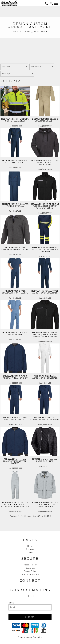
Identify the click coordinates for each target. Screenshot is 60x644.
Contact (30, 553)
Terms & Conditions (30, 574)
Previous (13, 516)
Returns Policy (30, 565)
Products (30, 549)
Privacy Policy (30, 571)
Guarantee (30, 568)
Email (11, 603)
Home (30, 546)
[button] (51, 3)
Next (29, 516)
